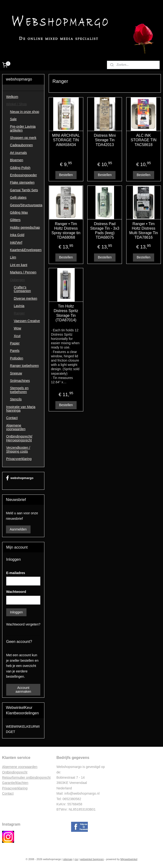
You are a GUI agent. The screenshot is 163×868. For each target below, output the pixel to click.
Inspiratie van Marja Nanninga (21, 409)
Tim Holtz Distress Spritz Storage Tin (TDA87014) (66, 313)
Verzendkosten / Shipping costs (18, 449)
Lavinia (19, 306)
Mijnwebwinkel (129, 859)
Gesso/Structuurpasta (26, 205)
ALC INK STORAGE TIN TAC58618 (144, 140)
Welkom (12, 97)
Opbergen (17, 280)
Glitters (15, 220)
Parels (15, 351)
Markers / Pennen (23, 272)
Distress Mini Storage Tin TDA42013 (105, 140)
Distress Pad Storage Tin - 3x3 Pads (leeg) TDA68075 (105, 231)
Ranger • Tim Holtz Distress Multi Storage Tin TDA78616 (144, 231)
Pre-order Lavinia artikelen (23, 128)
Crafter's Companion (22, 289)
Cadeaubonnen (21, 145)
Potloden (17, 358)
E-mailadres (16, 573)
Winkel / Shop (16, 104)
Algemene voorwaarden (16, 427)
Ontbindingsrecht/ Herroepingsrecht (19, 438)
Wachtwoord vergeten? (23, 624)
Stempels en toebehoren (19, 390)
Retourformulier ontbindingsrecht (26, 777)
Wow (18, 328)
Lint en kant (19, 265)
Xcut (17, 336)
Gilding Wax (19, 212)
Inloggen (16, 612)
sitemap (68, 859)
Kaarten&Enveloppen (26, 250)
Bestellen (66, 175)
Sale (13, 119)
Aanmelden (18, 529)
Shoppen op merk (23, 138)
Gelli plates (18, 197)
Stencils (16, 399)
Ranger (19, 313)
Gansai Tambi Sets (24, 190)
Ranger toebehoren (24, 366)
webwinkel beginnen (92, 859)
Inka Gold (17, 235)
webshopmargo (20, 478)
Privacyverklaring (19, 459)
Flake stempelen (22, 182)
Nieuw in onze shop (25, 112)
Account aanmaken (23, 690)
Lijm (13, 257)
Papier (15, 343)
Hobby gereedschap (25, 227)
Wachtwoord (16, 592)
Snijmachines (20, 381)
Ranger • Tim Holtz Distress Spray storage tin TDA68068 (66, 231)
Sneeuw (16, 373)
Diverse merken (26, 298)
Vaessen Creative (27, 321)
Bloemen (17, 160)
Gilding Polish (20, 168)
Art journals (18, 153)
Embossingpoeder (24, 175)
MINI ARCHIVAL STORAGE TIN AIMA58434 (66, 140)
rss (76, 859)
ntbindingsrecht (16, 772)
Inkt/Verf (16, 242)
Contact (12, 418)
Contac (7, 793)
